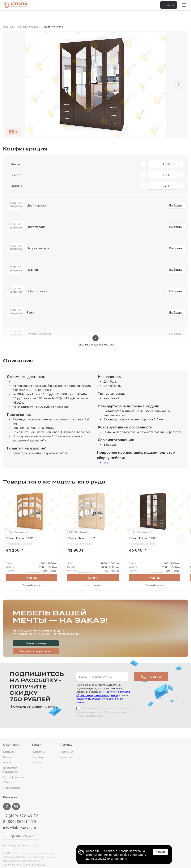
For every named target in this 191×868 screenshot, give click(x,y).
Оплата (36, 753)
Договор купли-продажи (66, 862)
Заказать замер (36, 633)
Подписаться (151, 666)
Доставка (38, 747)
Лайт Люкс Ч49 (93, 531)
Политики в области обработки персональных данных (103, 684)
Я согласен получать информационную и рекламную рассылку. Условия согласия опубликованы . (105, 702)
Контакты (9, 742)
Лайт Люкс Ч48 (155, 531)
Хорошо (160, 852)
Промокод (67, 742)
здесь (99, 706)
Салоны (8, 747)
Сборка (8, 772)
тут (106, 453)
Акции (7, 753)
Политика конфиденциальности (23, 862)
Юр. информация (14, 767)
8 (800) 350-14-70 (19, 812)
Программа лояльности (10, 760)
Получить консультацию (36, 641)
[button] (179, 75)
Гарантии (66, 747)
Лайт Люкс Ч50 (32, 531)
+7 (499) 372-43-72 (21, 806)
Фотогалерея (11, 778)
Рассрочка (38, 742)
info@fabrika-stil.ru (19, 817)
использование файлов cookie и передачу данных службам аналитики (116, 857)
